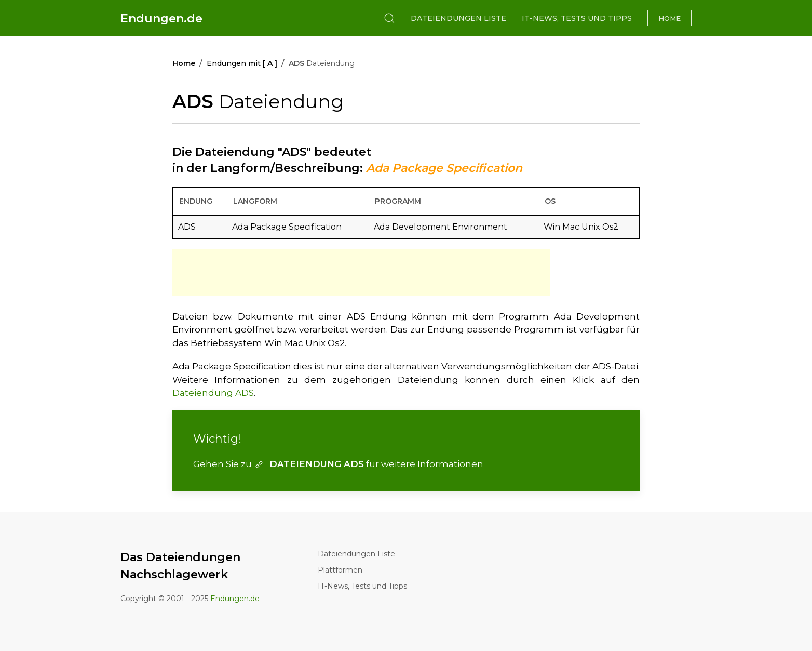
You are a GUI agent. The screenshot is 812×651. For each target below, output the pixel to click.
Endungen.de (161, 18)
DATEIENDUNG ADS (309, 464)
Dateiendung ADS (213, 393)
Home (669, 18)
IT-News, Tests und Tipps (577, 18)
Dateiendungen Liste (458, 18)
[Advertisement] (361, 273)
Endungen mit (242, 63)
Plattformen (340, 570)
